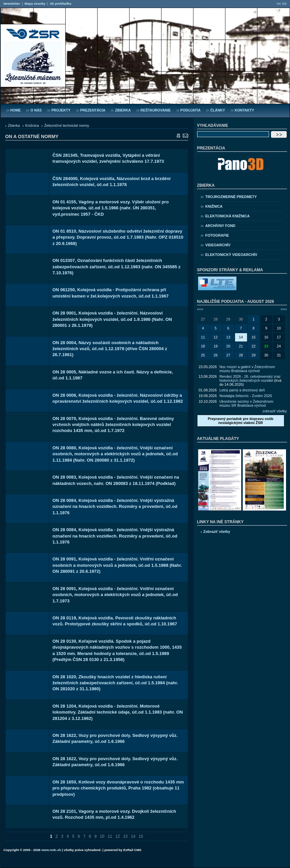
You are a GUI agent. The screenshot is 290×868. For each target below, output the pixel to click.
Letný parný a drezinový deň (242, 390)
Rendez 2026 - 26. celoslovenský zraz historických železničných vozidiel (250, 378)
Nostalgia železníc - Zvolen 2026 (246, 396)
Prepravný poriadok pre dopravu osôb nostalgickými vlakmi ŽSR (241, 421)
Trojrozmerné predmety (231, 197)
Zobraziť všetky (217, 532)
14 (133, 836)
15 (141, 836)
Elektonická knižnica (228, 216)
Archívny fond (220, 226)
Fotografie (217, 235)
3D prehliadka (61, 3)
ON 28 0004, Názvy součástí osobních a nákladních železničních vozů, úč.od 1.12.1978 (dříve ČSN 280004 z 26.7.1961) (110, 349)
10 (102, 836)
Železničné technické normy (67, 125)
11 (110, 836)
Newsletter (12, 3)
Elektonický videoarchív (231, 255)
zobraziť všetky (275, 411)
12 (118, 836)
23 (266, 346)
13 (125, 836)
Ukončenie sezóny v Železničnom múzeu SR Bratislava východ (246, 403)
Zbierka (14, 125)
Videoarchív (218, 245)
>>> (284, 309)
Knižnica (32, 125)
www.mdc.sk (51, 850)
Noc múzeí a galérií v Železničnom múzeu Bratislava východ (247, 369)
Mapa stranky (35, 3)
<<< (200, 309)
